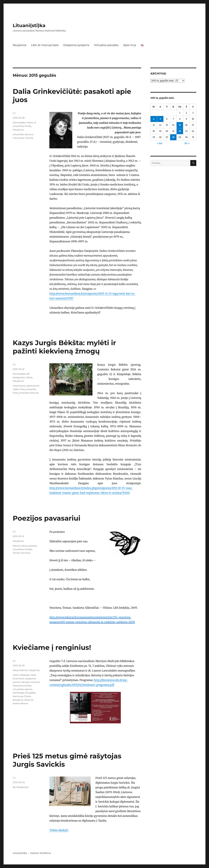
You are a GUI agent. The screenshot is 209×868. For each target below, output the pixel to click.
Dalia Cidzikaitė (21, 675)
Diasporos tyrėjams (76, 45)
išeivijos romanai (31, 682)
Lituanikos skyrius (22, 689)
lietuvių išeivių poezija (25, 546)
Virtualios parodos (106, 45)
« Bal (159, 143)
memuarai (18, 138)
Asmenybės (19, 122)
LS (14, 113)
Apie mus (130, 45)
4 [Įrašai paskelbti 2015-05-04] (154, 119)
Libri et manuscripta (45, 45)
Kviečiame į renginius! (52, 647)
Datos (30, 122)
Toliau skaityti (59, 830)
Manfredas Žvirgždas (24, 693)
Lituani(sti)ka (29, 25)
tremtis (29, 138)
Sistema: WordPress (41, 853)
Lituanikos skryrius (23, 134)
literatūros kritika (22, 686)
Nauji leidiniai (20, 670)
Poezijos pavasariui (47, 518)
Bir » (187, 143)
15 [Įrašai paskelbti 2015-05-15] (180, 125)
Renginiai (18, 700)
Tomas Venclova (22, 553)
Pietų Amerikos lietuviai (26, 393)
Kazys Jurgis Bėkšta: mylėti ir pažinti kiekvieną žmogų (64, 347)
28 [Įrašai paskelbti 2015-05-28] (173, 137)
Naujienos (20, 45)
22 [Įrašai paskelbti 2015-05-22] (180, 131)
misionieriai (19, 386)
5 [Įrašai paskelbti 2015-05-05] (160, 119)
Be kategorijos (21, 787)
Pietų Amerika (28, 389)
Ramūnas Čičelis (22, 696)
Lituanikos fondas (22, 549)
